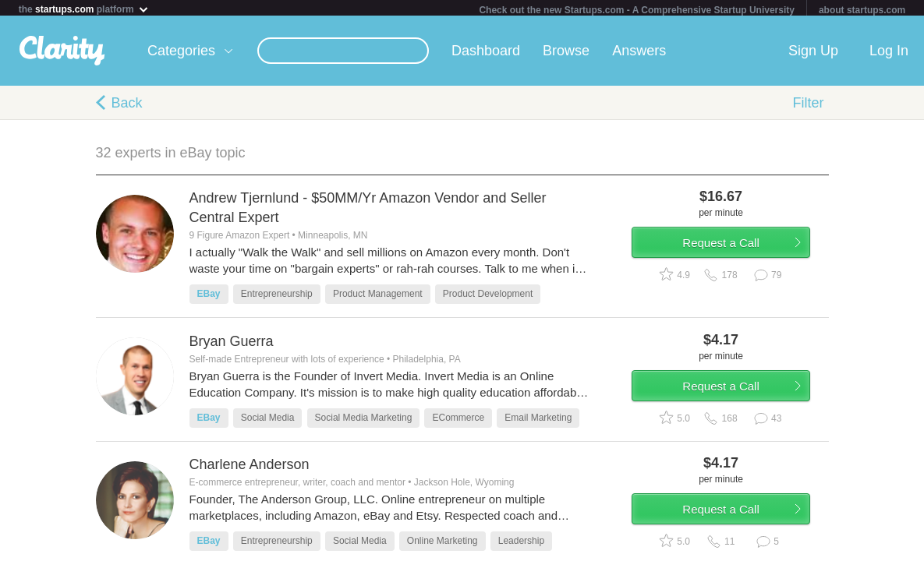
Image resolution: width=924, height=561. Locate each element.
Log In (889, 54)
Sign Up (813, 54)
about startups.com (862, 10)
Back (127, 106)
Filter (809, 106)
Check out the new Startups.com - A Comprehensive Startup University (637, 10)
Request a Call (737, 252)
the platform (84, 9)
